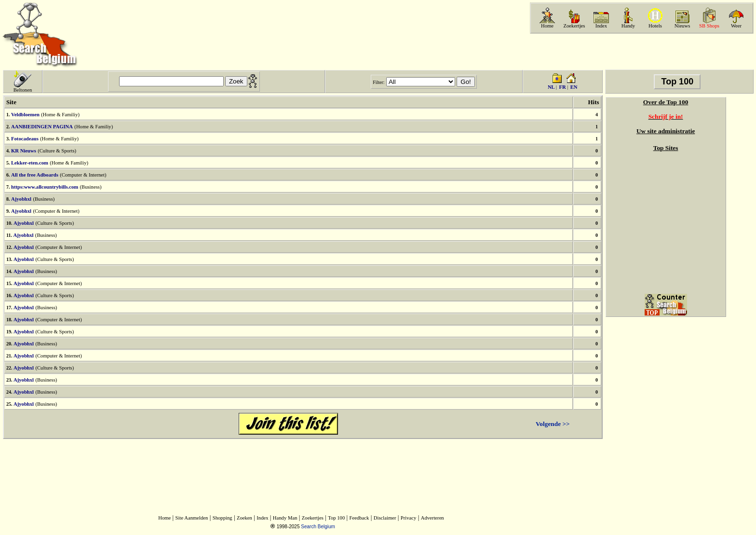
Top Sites (666, 148)
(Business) (90, 187)
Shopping (223, 518)
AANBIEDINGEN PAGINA (42, 127)
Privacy (409, 518)
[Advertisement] (641, 52)
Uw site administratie (666, 131)
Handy (628, 26)
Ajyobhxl (21, 199)
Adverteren (432, 518)
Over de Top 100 (666, 102)
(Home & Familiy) (60, 115)
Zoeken (244, 518)
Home (547, 26)
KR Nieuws (24, 151)
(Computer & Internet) (83, 175)
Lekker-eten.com (30, 163)
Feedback (359, 518)
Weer (736, 26)
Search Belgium (318, 527)
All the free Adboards (35, 175)
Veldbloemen (25, 115)
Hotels (655, 26)
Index (601, 26)
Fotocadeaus (25, 139)
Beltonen (23, 90)
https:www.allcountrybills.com (45, 187)
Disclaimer (385, 518)
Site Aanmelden (192, 518)
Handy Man (285, 518)
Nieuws (682, 26)
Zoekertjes (574, 26)
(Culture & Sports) (57, 151)
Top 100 (336, 518)
